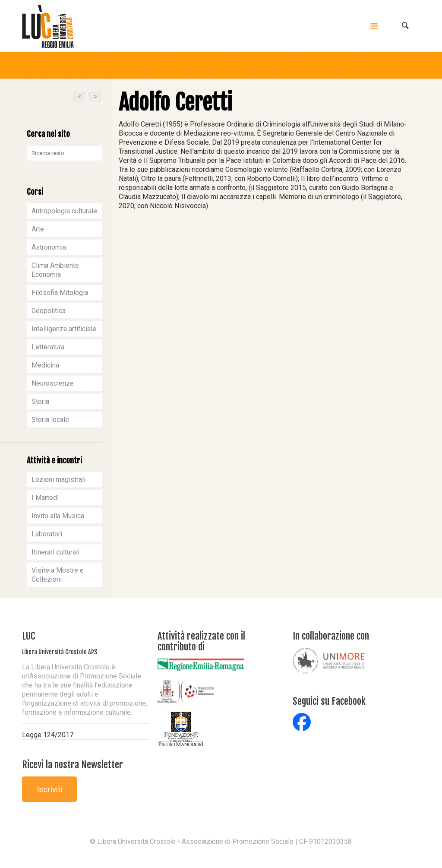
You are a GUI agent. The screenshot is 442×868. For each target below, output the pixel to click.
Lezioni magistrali (58, 480)
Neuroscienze (53, 383)
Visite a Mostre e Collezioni (58, 575)
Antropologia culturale (64, 211)
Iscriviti (49, 789)
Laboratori (47, 534)
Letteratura (48, 347)
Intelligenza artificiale (64, 329)
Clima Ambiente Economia (55, 270)
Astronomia (49, 247)
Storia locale (50, 420)
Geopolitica (49, 311)
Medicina (45, 365)
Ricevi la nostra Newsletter (73, 765)
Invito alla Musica (58, 516)
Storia (40, 401)
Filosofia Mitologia (60, 293)
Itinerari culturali (55, 552)
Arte (38, 229)
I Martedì (45, 498)
